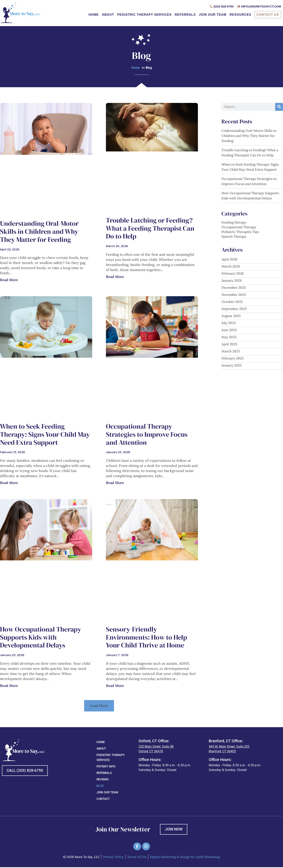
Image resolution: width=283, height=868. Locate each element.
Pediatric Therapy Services (144, 15)
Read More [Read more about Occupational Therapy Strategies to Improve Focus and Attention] (115, 483)
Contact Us (268, 15)
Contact (103, 799)
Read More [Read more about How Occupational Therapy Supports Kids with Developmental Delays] (9, 685)
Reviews (102, 779)
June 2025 (229, 330)
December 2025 (234, 288)
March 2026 (231, 266)
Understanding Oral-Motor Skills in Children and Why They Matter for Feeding (39, 231)
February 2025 (232, 358)
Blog (100, 786)
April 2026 (229, 259)
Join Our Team (213, 15)
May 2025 (229, 337)
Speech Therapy (234, 236)
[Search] (279, 107)
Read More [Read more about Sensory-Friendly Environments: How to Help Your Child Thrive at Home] (115, 686)
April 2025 (229, 344)
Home (94, 15)
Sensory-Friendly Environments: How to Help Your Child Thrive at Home (147, 637)
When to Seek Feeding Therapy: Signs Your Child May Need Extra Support (45, 434)
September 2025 (234, 309)
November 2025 (234, 295)
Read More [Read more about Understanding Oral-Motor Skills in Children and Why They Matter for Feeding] (9, 280)
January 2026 (232, 280)
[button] (99, 706)
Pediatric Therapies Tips (240, 232)
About (108, 15)
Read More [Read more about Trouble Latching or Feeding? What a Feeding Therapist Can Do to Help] (115, 277)
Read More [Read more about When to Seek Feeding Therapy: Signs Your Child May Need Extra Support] (9, 483)
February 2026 (233, 273)
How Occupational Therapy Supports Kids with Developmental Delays (41, 637)
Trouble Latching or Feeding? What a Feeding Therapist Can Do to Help (150, 228)
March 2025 (231, 351)
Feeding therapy (234, 222)
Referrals (185, 15)
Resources (240, 15)
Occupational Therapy (239, 227)
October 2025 (232, 302)
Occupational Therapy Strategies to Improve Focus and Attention (147, 434)
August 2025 (231, 316)
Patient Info (106, 766)
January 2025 (232, 365)
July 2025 (229, 323)
